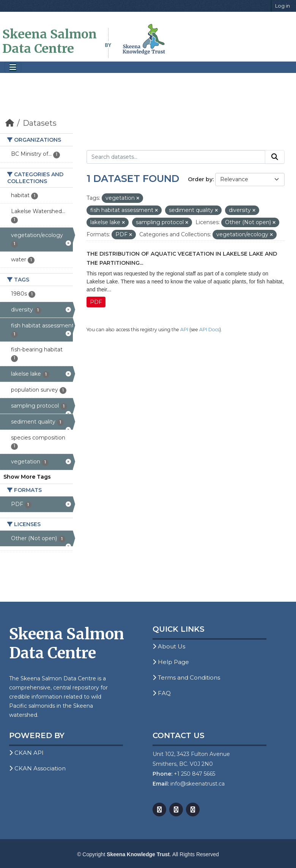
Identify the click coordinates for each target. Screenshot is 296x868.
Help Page (171, 662)
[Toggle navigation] (13, 67)
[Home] (10, 123)
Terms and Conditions (186, 677)
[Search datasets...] (176, 157)
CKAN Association (37, 768)
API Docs (209, 330)
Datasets (40, 123)
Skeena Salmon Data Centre (50, 41)
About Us (169, 646)
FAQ (162, 693)
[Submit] (275, 157)
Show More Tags (27, 477)
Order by (200, 179)
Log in (283, 6)
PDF (96, 302)
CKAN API (26, 753)
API (184, 330)
